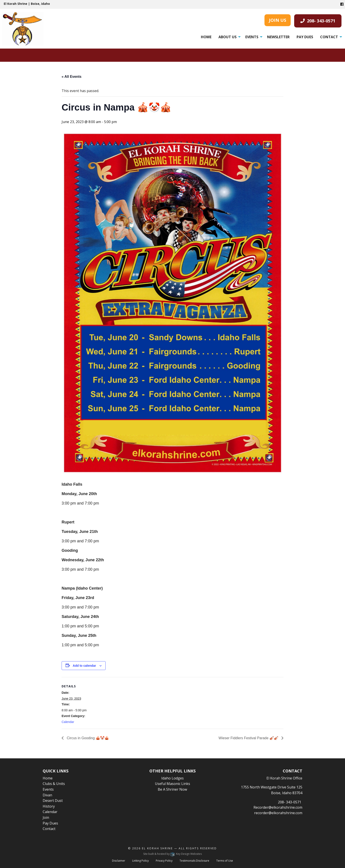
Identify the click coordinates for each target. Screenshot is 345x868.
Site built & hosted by (172, 854)
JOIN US (278, 20)
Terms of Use (225, 861)
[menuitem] (206, 37)
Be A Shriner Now (172, 789)
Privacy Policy (164, 861)
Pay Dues (305, 37)
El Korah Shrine (157, 848)
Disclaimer (119, 861)
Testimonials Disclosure (194, 861)
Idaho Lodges (172, 778)
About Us (228, 37)
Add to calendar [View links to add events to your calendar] (84, 666)
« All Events (72, 77)
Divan (47, 795)
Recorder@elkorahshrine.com (278, 807)
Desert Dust (53, 801)
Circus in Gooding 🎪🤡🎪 (87, 738)
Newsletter (278, 37)
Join (46, 817)
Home (206, 37)
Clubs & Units (54, 784)
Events (252, 37)
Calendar (68, 722)
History (49, 806)
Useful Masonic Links (172, 784)
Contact (329, 37)
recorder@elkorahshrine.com (278, 813)
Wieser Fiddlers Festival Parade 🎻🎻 (249, 738)
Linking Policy (140, 861)
